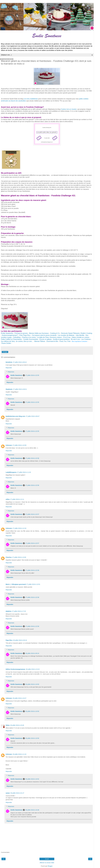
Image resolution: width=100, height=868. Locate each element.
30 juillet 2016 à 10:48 (32, 810)
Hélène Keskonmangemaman (15, 669)
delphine (9, 611)
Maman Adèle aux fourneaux (39, 333)
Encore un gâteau (46, 339)
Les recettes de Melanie (66, 335)
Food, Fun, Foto (65, 341)
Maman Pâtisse (40, 341)
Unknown (9, 445)
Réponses (11, 372)
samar (8, 793)
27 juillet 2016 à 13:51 (33, 584)
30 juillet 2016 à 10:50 (32, 684)
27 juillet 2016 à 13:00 (19, 557)
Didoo (8, 725)
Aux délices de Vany (8, 341)
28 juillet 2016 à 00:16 (20, 640)
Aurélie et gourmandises (61, 339)
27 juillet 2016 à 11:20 (24, 472)
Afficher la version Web (47, 863)
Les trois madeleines (31, 99)
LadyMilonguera (11, 472)
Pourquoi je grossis (21, 333)
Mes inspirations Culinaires (80, 341)
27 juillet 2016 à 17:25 (19, 611)
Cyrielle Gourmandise (31, 339)
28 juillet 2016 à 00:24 (32, 653)
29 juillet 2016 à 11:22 (19, 754)
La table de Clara (43, 337)
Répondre (9, 368)
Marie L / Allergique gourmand (16, 584)
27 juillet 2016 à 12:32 (19, 528)
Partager (5, 352)
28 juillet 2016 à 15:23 (33, 669)
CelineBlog (17, 337)
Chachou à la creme (29, 337)
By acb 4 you (75, 339)
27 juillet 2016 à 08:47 (33, 416)
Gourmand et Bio (52, 341)
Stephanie (9, 389)
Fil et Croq (67, 337)
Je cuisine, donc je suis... (24, 341)
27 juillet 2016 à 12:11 (17, 499)
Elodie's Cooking (86, 333)
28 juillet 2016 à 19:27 (19, 698)
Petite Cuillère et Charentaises (11, 339)
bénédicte (9, 362)
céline (8, 499)
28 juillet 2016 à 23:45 (17, 725)
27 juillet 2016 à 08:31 (20, 389)
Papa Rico (9, 640)
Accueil (47, 859)
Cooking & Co (55, 333)
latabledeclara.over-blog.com (15, 416)
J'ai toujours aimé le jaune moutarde (44, 335)
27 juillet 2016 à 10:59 (19, 445)
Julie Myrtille (80, 335)
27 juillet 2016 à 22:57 (32, 514)
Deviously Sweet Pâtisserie (70, 333)
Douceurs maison (56, 337)
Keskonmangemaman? (10, 335)
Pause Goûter (6, 343)
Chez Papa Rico (25, 335)
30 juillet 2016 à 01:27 (17, 793)
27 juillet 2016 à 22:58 (32, 570)
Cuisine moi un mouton (69, 109)
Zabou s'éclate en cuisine (81, 337)
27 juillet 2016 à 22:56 (32, 458)
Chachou (9, 557)
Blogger (50, 866)
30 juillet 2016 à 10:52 (32, 779)
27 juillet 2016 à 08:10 (20, 362)
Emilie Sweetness (7, 333)
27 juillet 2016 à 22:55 (32, 375)
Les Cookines (86, 339)
